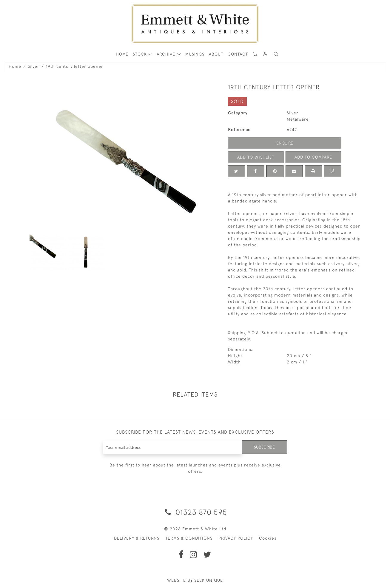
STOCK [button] (141, 54)
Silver (34, 66)
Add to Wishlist (256, 157)
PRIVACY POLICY (236, 538)
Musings (195, 54)
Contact (238, 54)
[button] (276, 54)
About (216, 54)
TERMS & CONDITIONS (189, 538)
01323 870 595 (195, 512)
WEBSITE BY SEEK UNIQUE (195, 580)
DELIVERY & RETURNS (137, 538)
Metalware (298, 119)
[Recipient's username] (173, 447)
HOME (122, 54)
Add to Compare (313, 157)
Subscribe (264, 447)
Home (15, 66)
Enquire (285, 143)
